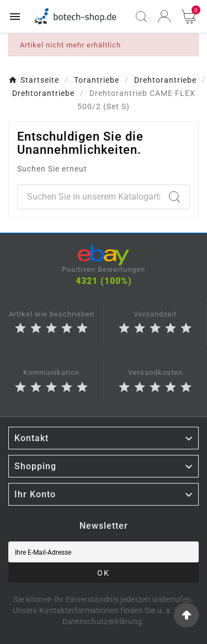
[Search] (174, 197)
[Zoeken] (89, 197)
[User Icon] (164, 16)
